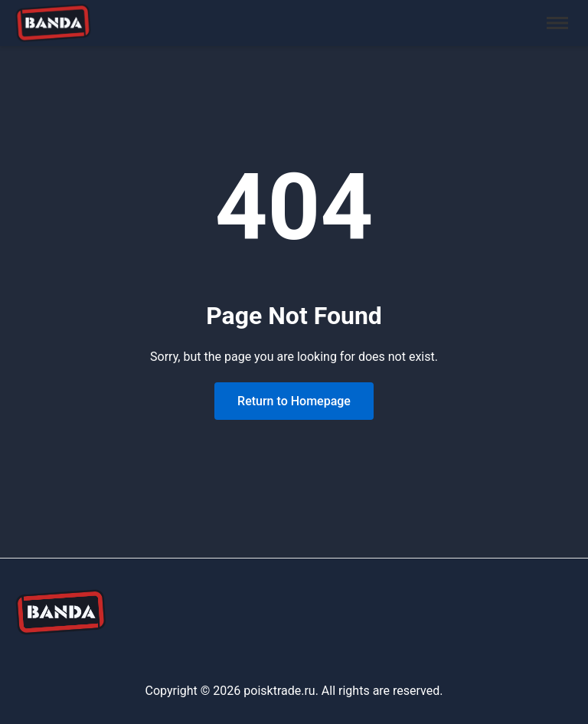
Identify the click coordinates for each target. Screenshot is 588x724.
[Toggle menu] (557, 23)
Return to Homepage (294, 401)
